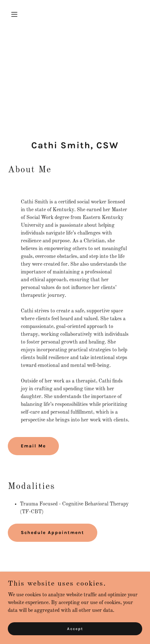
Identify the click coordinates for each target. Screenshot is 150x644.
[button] (18, 14)
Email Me (33, 446)
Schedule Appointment (53, 533)
